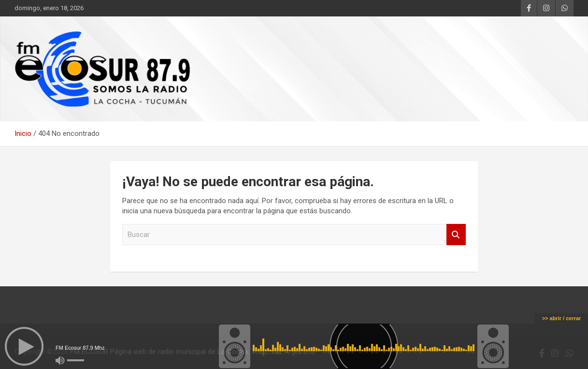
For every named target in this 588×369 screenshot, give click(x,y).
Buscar (456, 235)
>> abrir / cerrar (562, 318)
